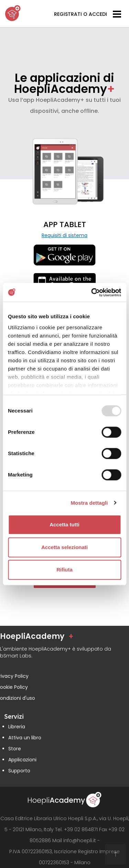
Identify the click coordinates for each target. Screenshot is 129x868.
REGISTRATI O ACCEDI (80, 14)
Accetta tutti (64, 524)
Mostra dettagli (89, 503)
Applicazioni (22, 760)
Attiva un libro (25, 738)
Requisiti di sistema (64, 235)
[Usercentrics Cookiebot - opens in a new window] (92, 292)
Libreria (17, 727)
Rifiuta (64, 570)
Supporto (19, 771)
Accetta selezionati (64, 547)
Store (15, 749)
